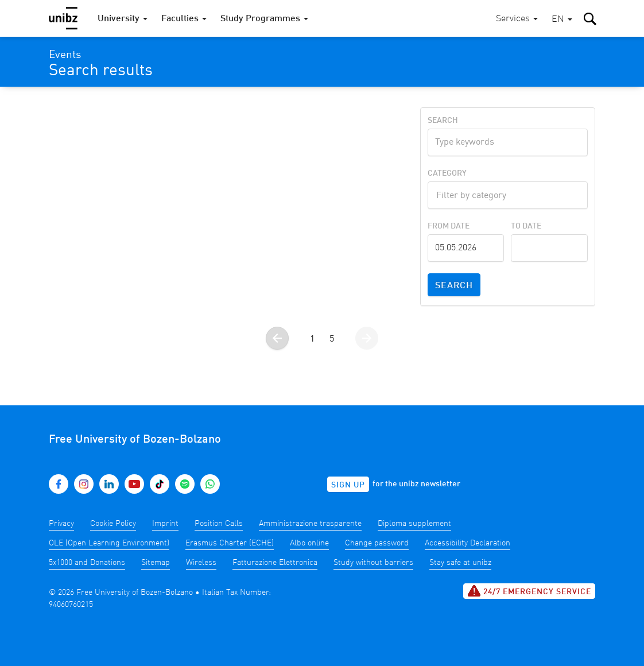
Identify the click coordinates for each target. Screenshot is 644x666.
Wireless (201, 563)
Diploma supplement (414, 524)
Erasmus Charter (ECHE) (230, 543)
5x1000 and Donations (87, 563)
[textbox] (508, 194)
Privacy (61, 524)
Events (65, 55)
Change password (377, 543)
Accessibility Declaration (468, 543)
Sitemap (156, 563)
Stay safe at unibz (460, 563)
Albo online (309, 543)
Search (443, 121)
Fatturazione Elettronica (275, 563)
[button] (562, 20)
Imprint (165, 524)
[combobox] (508, 195)
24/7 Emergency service (529, 591)
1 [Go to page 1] (312, 339)
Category (447, 173)
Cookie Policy (113, 524)
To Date (526, 226)
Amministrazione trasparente (310, 524)
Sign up (348, 485)
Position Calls (219, 524)
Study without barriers (373, 563)
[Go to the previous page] (277, 338)
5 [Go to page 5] (332, 339)
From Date (449, 226)
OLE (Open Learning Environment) (109, 543)
